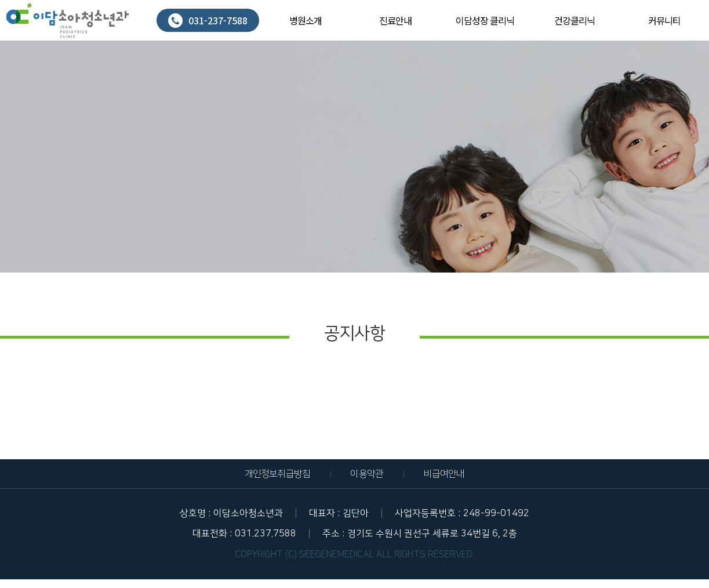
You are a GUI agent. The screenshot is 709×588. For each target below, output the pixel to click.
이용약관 (367, 474)
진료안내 (395, 20)
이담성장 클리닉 (485, 20)
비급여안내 (444, 474)
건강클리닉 (575, 20)
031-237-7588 (208, 21)
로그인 (690, 8)
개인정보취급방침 (278, 474)
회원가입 (693, 14)
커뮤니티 (664, 20)
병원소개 (306, 20)
